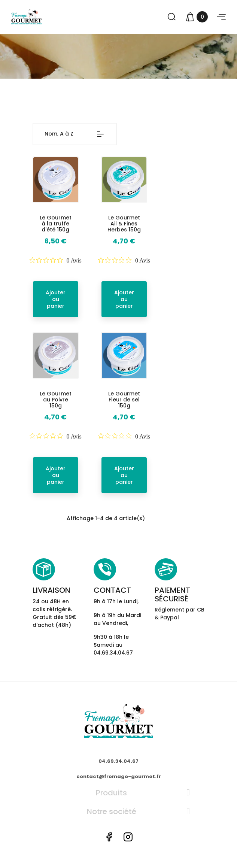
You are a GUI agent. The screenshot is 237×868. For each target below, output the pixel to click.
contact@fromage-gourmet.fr (119, 776)
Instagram (128, 837)
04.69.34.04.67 (118, 761)
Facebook (109, 837)
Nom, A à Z (75, 134)
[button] (221, 17)
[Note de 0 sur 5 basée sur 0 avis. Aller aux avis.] (56, 260)
